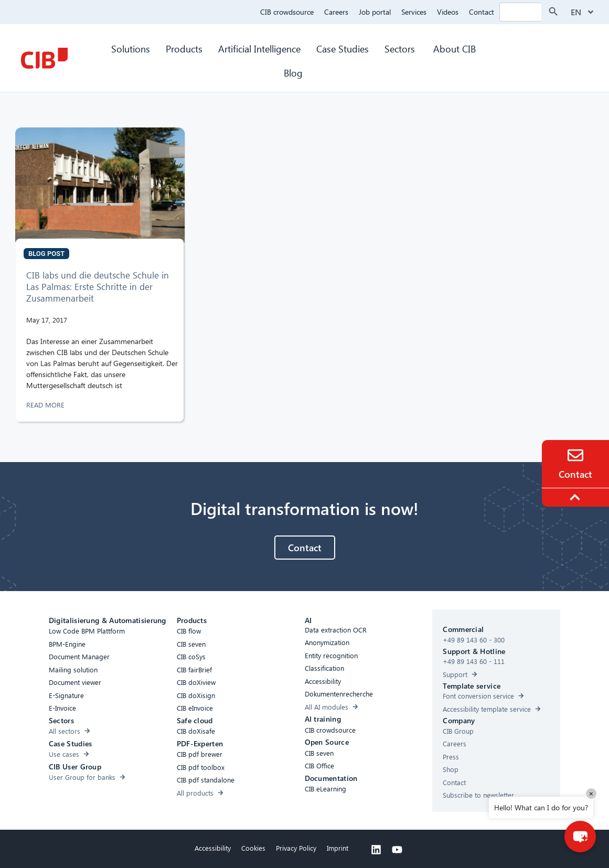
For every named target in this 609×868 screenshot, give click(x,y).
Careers (336, 12)
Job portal (375, 12)
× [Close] (591, 793)
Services (414, 12)
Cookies (253, 848)
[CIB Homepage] (44, 58)
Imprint (338, 848)
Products (184, 49)
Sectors (401, 49)
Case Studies (343, 49)
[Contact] (575, 455)
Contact (482, 12)
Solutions (131, 49)
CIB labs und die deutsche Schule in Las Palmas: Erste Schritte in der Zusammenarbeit (98, 287)
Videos (448, 12)
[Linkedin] (376, 850)
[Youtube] (397, 850)
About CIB (455, 49)
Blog (293, 73)
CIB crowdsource (287, 12)
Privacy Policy (296, 848)
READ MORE (46, 405)
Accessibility (213, 848)
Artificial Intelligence (259, 49)
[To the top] (576, 497)
